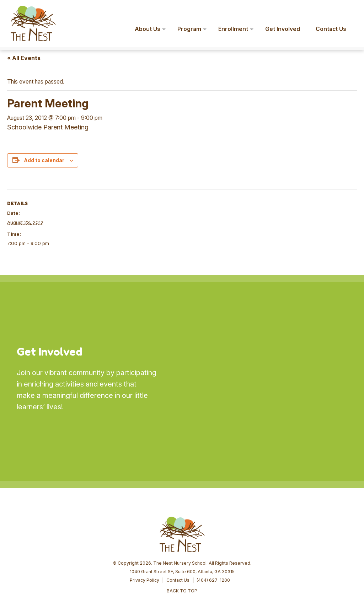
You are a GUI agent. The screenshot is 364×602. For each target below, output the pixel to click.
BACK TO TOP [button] (182, 537)
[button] (348, 10)
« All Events (24, 58)
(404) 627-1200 (213, 526)
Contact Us (178, 526)
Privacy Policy (144, 526)
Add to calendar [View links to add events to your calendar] (44, 160)
